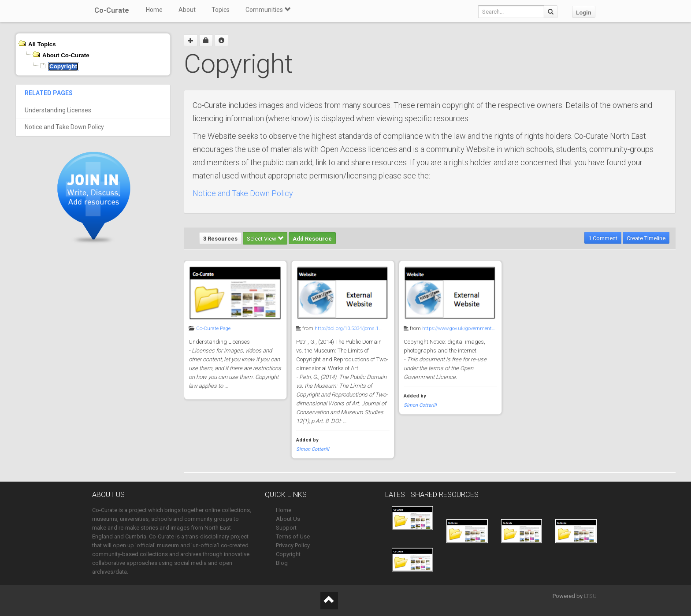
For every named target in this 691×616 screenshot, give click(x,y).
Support (286, 528)
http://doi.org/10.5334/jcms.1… (348, 328)
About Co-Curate (66, 55)
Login (584, 13)
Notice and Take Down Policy (64, 127)
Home (154, 10)
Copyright (288, 554)
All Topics (42, 44)
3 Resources (220, 239)
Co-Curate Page (213, 328)
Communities (268, 10)
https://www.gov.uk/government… (459, 328)
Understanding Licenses (58, 110)
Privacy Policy (293, 545)
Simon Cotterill (313, 449)
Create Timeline (646, 238)
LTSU (590, 596)
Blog (282, 563)
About (187, 10)
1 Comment (603, 238)
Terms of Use (293, 536)
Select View (265, 239)
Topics (221, 10)
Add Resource (312, 239)
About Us (288, 519)
